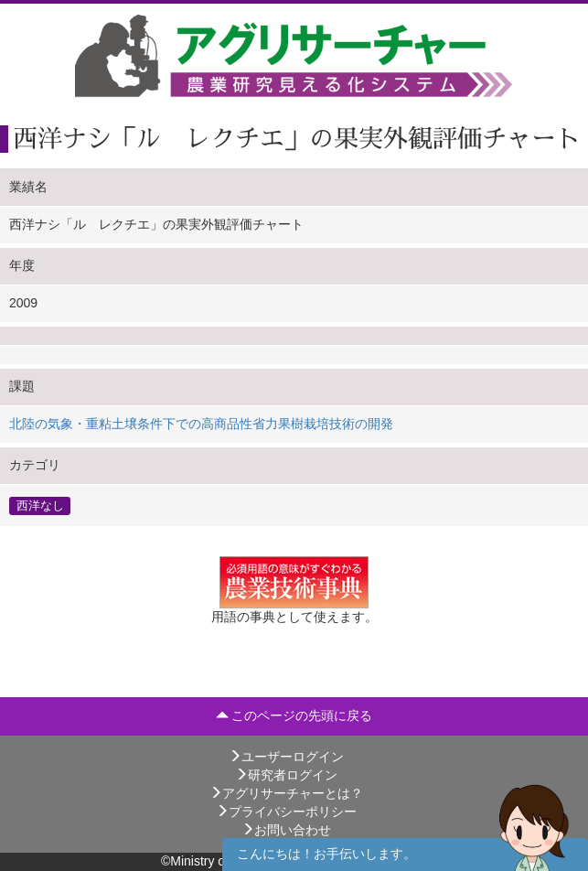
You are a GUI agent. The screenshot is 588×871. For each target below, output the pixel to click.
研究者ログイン (286, 775)
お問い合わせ (286, 830)
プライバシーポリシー (286, 812)
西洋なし (40, 505)
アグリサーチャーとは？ (286, 793)
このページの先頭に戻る (294, 715)
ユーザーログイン (286, 757)
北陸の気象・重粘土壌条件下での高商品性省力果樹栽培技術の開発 (201, 424)
